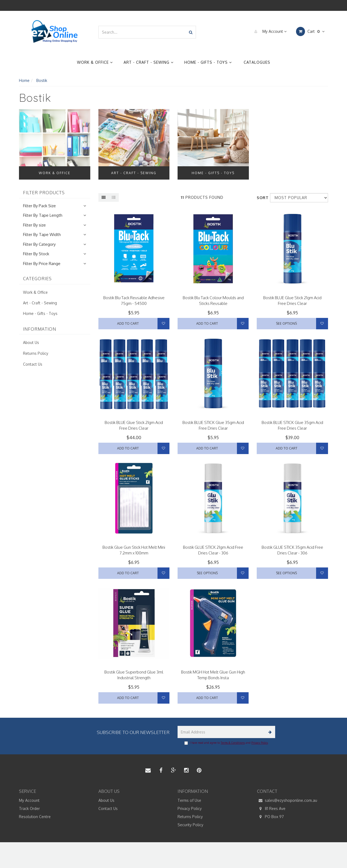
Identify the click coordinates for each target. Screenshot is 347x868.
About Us (31, 342)
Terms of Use (189, 800)
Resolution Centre (35, 817)
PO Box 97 (270, 817)
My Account (269, 31)
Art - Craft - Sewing (149, 62)
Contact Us (33, 364)
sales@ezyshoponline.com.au (287, 800)
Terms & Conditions (233, 743)
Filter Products (44, 193)
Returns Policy (36, 353)
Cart (310, 31)
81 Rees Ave (271, 809)
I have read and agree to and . (226, 743)
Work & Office (95, 62)
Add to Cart (128, 323)
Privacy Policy (260, 743)
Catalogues (257, 62)
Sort (261, 198)
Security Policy (190, 825)
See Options (286, 323)
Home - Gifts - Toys (208, 62)
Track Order (29, 808)
